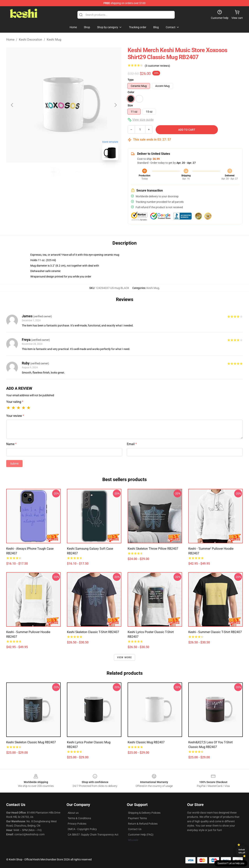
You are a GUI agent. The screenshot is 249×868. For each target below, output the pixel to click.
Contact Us (135, 829)
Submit (14, 464)
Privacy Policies (77, 824)
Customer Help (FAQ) (141, 835)
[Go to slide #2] (74, 172)
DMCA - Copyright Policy (82, 829)
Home (10, 40)
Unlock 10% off (242, 851)
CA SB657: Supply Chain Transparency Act (93, 835)
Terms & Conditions (79, 818)
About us (73, 813)
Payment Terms (137, 818)
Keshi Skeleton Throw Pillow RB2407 (153, 549)
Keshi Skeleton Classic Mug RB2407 (31, 742)
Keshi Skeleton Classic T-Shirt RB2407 (93, 632)
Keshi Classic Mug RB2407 (146, 742)
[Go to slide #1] (54, 172)
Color (131, 92)
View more (125, 657)
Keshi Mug (54, 40)
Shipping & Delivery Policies (144, 813)
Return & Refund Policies (143, 824)
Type (131, 80)
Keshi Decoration (31, 40)
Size (130, 105)
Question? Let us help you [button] (231, 863)
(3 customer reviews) (157, 66)
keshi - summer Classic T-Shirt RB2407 (215, 632)
